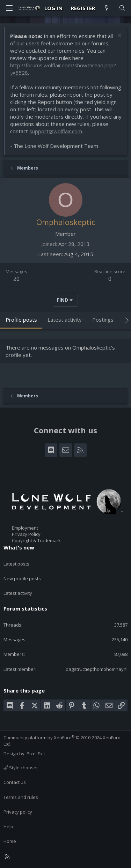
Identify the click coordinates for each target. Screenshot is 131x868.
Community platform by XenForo (62, 741)
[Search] (122, 8)
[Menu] (9, 8)
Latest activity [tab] (65, 320)
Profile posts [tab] (21, 320)
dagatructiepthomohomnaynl (97, 669)
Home (10, 841)
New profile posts (22, 578)
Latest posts (16, 564)
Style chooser (21, 768)
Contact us (15, 782)
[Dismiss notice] (119, 36)
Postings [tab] (103, 320)
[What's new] (107, 8)
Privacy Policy (26, 534)
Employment (25, 528)
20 (16, 279)
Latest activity (18, 593)
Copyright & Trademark (36, 540)
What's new (19, 547)
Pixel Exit (36, 754)
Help (8, 826)
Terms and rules (21, 797)
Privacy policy (18, 812)
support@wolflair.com (56, 131)
